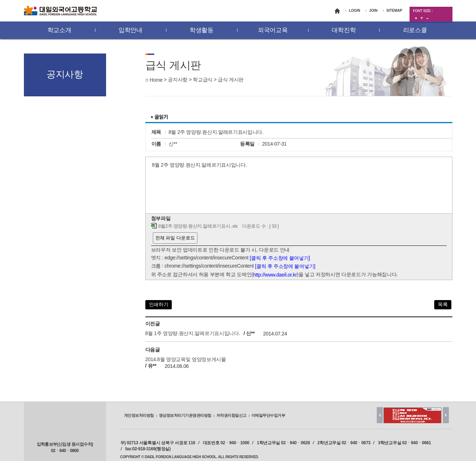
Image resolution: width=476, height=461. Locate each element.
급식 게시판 (231, 80)
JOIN (373, 11)
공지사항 (178, 80)
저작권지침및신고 (231, 415)
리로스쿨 (415, 30)
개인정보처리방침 (139, 415)
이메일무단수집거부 (268, 415)
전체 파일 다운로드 (175, 238)
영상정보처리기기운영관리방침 (185, 415)
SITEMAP (394, 11)
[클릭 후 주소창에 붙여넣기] (280, 258)
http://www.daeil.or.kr (275, 275)
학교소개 (59, 30)
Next (446, 415)
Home (156, 80)
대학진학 (344, 30)
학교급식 (203, 80)
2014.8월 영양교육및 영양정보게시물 (186, 359)
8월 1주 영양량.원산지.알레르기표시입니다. (193, 334)
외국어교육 (273, 30)
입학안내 (131, 30)
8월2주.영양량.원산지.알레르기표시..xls (198, 226)
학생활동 (202, 30)
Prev (380, 415)
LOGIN (355, 11)
